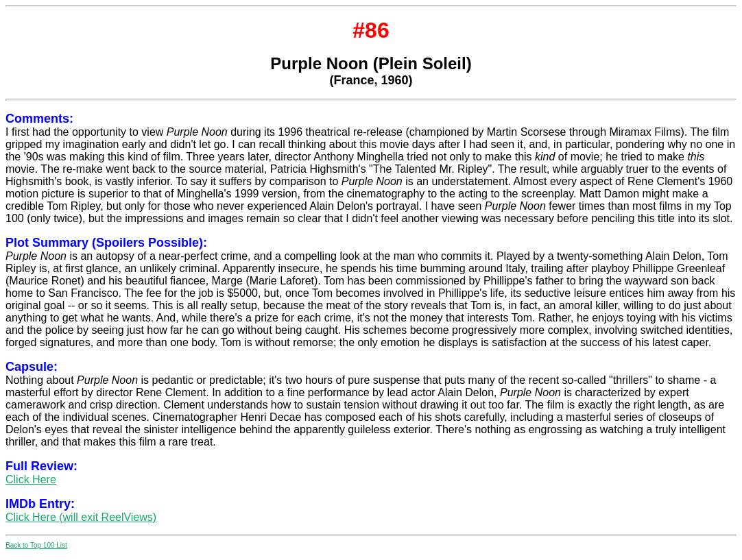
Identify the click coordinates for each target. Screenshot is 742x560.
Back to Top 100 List (36, 545)
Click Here (31, 479)
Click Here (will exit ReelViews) (81, 517)
